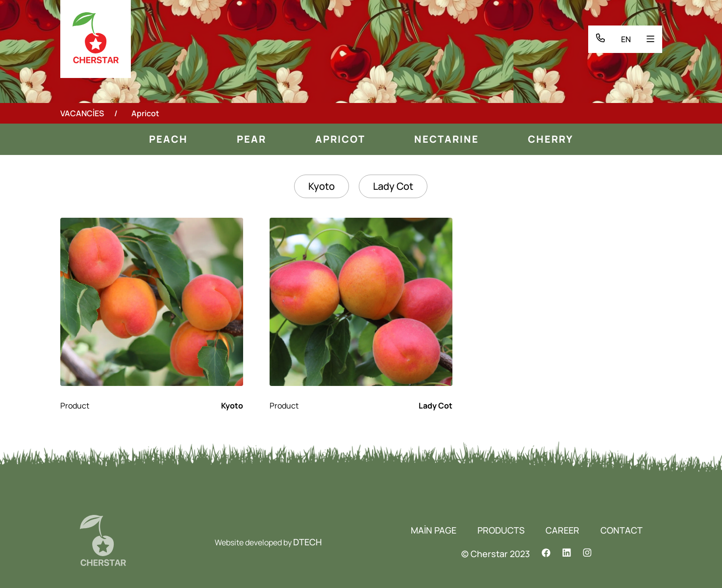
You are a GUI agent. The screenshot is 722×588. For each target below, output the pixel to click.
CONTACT (622, 530)
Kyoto (322, 186)
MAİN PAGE (434, 530)
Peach (168, 139)
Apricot (340, 139)
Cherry (551, 139)
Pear (251, 139)
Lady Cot (393, 186)
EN (626, 39)
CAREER (562, 530)
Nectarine (447, 139)
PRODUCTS (501, 530)
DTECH (308, 542)
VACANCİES (82, 113)
